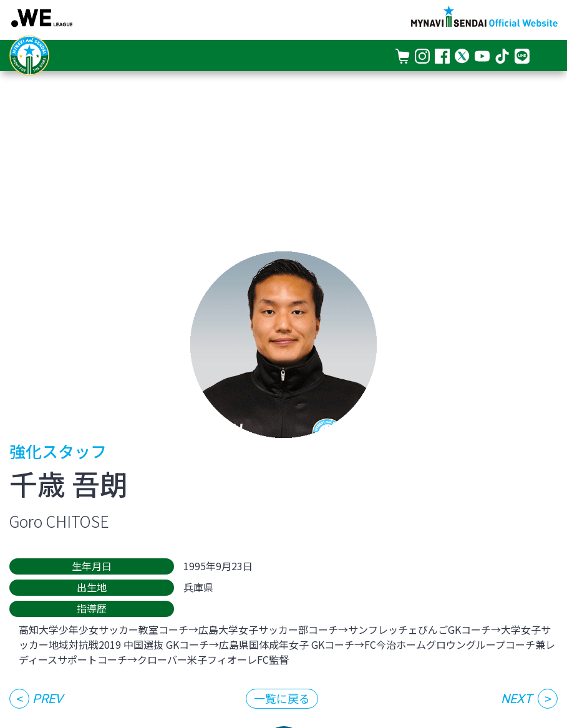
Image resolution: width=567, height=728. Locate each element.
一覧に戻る (282, 698)
